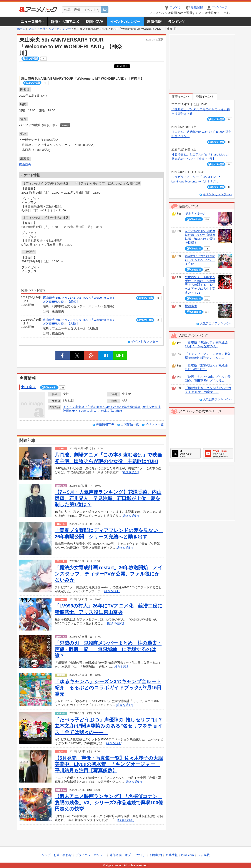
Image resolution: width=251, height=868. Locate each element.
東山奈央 (25, 165)
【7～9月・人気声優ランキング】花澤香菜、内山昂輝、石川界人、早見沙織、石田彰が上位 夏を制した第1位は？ (108, 498)
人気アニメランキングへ (216, 324)
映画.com (187, 855)
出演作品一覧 (130, 424)
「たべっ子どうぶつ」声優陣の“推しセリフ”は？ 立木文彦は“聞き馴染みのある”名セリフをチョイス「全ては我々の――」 (111, 726)
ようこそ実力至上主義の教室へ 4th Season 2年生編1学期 (102, 407)
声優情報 (154, 22)
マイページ (220, 8)
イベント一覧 (155, 424)
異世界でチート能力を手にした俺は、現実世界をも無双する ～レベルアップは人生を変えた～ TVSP (200, 285)
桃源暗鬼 (191, 306)
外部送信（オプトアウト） (128, 855)
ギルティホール (196, 213)
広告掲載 (204, 855)
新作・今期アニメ (65, 22)
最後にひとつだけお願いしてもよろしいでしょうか (200, 260)
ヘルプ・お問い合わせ (57, 855)
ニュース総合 (32, 22)
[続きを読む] (130, 472)
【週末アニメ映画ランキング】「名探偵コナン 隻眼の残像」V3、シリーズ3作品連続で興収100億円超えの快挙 (109, 803)
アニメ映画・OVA (94, 22)
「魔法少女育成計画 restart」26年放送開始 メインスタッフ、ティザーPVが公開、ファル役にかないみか (109, 574)
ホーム (21, 29)
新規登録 (197, 8)
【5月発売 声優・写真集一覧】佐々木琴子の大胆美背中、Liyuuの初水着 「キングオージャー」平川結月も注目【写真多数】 (109, 764)
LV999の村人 (88, 411)
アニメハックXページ (185, 453)
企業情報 (172, 855)
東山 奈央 (28, 387)
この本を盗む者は (110, 411)
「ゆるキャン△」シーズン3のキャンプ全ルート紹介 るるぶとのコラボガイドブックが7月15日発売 (108, 688)
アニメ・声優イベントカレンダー (125, 22)
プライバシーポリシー (91, 855)
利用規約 (156, 855)
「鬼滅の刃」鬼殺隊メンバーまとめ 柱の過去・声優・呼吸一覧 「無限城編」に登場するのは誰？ (108, 649)
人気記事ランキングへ (218, 399)
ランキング (177, 22)
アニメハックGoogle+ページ (218, 453)
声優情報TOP (105, 424)
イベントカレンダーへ (146, 342)
